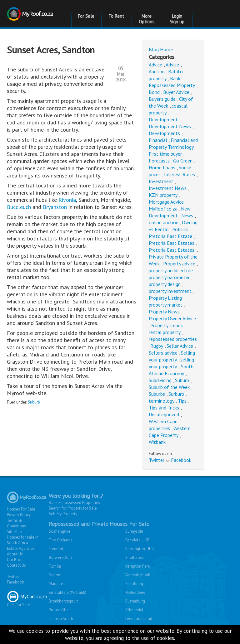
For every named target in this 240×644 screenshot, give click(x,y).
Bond (154, 92)
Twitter (157, 460)
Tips (182, 401)
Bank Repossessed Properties (74, 503)
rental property (165, 332)
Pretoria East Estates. (172, 250)
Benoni (55, 575)
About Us (15, 554)
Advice (155, 65)
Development (163, 119)
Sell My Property (63, 514)
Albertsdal (134, 610)
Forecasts (159, 161)
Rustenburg (135, 601)
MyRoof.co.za (163, 209)
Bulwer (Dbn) (60, 557)
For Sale (86, 16)
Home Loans (162, 167)
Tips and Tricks (164, 408)
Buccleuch (20, 207)
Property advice (179, 264)
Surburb (176, 394)
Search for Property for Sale (73, 508)
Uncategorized (164, 414)
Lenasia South (61, 619)
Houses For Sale (21, 509)
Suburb (34, 402)
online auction (164, 222)
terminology (162, 401)
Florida (55, 566)
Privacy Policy (19, 515)
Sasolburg (134, 584)
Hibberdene (135, 592)
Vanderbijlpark (138, 575)
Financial (158, 140)
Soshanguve (60, 531)
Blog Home (161, 49)
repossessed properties (173, 339)
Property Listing (165, 298)
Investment (161, 181)
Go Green (183, 161)
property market (166, 305)
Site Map (14, 532)
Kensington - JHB (140, 549)
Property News (164, 312)
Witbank (157, 442)
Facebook (181, 460)
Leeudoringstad (139, 619)
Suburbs (157, 394)
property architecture (171, 270)
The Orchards (61, 540)
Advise (172, 65)
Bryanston (56, 207)
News (187, 215)
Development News (170, 126)
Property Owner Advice (172, 318)
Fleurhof (56, 549)
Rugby (157, 346)
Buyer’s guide (162, 99)
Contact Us (16, 565)
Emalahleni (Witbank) (67, 592)
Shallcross (135, 557)
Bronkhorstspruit (63, 601)
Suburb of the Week (169, 387)
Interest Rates (180, 174)
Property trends (167, 325)
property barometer (169, 277)
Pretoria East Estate (170, 236)
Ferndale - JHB (137, 540)
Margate (56, 584)
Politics (180, 229)
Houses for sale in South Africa (23, 540)
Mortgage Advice (166, 202)
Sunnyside (134, 531)
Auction (157, 71)
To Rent (116, 16)
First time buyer (165, 154)
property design (165, 284)
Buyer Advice (176, 92)
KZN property (163, 195)
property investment (170, 291)
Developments (164, 133)
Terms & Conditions (16, 523)
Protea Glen (59, 610)
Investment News (168, 188)
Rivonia (67, 200)
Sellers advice (163, 353)
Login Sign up (177, 19)
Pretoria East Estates (172, 243)
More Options (147, 19)
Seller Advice (180, 346)
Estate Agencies (21, 548)
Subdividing (160, 380)
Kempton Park (137, 566)
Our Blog (15, 560)
